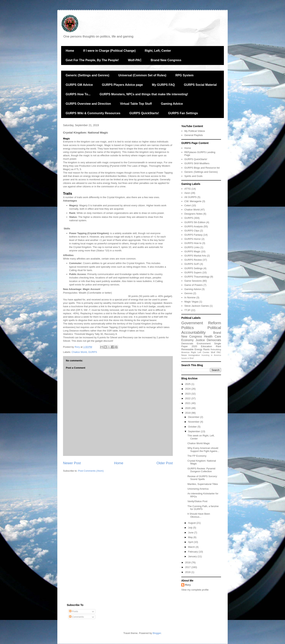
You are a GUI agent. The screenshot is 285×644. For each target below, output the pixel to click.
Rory (188, 585)
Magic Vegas (191, 302)
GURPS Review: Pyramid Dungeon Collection (201, 470)
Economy (187, 340)
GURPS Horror (193, 239)
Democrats (187, 343)
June (191, 533)
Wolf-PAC (135, 60)
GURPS (93, 352)
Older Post (165, 463)
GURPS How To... (78, 94)
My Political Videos (195, 131)
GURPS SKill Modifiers (197, 163)
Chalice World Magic (199, 443)
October (193, 427)
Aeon (187, 193)
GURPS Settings (194, 268)
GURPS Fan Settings (183, 113)
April (191, 542)
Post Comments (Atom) (91, 471)
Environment (204, 343)
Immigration (194, 355)
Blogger (157, 633)
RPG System (185, 75)
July (191, 528)
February (193, 552)
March (192, 547)
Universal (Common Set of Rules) (142, 75)
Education (206, 346)
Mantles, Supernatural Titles (203, 484)
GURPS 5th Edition (195, 222)
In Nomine (190, 297)
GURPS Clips (192, 231)
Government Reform (201, 323)
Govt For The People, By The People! (92, 60)
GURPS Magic (192, 251)
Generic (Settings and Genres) (87, 75)
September (194, 431)
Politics (188, 328)
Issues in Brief (187, 358)
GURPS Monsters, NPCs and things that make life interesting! (144, 94)
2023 (188, 394)
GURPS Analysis (194, 226)
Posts (74, 611)
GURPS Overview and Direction (88, 104)
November (194, 422)
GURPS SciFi (192, 264)
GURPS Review (193, 260)
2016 (188, 572)
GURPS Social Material (200, 85)
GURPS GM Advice (79, 85)
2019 (188, 413)
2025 (188, 384)
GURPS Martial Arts (195, 256)
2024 (188, 389)
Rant (218, 346)
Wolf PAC (216, 352)
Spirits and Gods (193, 176)
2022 (188, 398)
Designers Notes (193, 214)
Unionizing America (198, 489)
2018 (188, 562)
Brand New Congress (166, 60)
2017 (188, 567)
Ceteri (188, 205)
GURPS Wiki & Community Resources (93, 113)
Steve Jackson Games (197, 306)
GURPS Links (192, 247)
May (191, 537)
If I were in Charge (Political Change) (109, 51)
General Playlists (194, 135)
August (192, 523)
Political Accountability (201, 330)
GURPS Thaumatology (197, 277)
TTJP (187, 310)
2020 (194, 346)
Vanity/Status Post (197, 501)
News (184, 355)
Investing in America (211, 355)
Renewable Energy (192, 349)
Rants (206, 349)
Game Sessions (193, 281)
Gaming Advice (172, 104)
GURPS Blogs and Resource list (202, 168)
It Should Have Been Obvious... (199, 515)
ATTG (188, 189)
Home (70, 51)
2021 (188, 403)
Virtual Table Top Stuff (136, 104)
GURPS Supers (193, 272)
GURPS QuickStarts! (144, 113)
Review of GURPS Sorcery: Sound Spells (202, 478)
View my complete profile (195, 590)
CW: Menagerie (193, 201)
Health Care (213, 336)
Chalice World (79, 352)
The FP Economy (197, 456)
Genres (188, 293)
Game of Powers (194, 285)
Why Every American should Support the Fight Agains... (203, 450)
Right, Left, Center (158, 51)
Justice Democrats (208, 340)
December (194, 417)
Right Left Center (200, 352)
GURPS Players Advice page (122, 85)
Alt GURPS (190, 197)
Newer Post (72, 463)
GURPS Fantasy (193, 235)
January (193, 556)
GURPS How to (193, 243)
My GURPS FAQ (163, 85)
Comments (76, 617)
